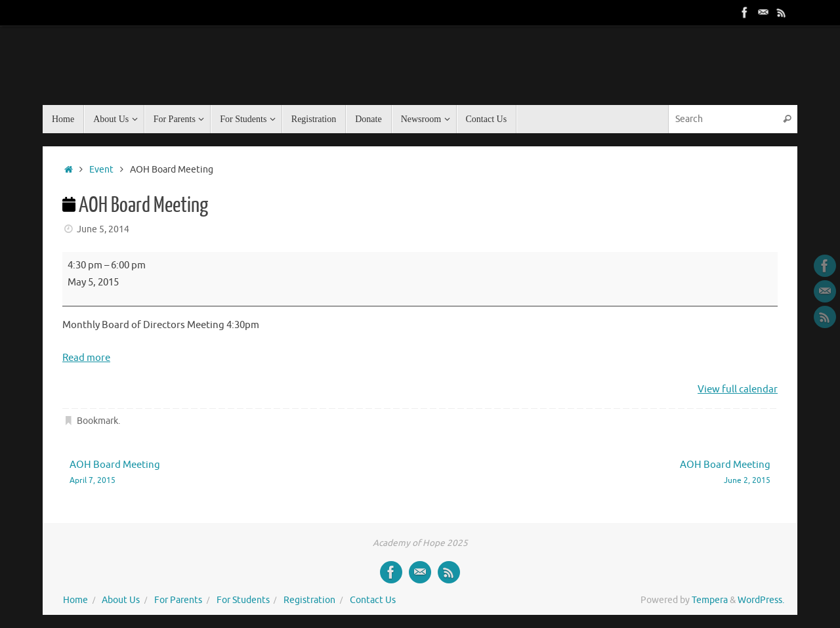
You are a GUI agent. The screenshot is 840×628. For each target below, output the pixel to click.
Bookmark (97, 421)
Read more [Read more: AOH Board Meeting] (86, 358)
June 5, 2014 (103, 229)
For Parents (178, 600)
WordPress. (761, 600)
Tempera (710, 600)
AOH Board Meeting (231, 473)
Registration (309, 600)
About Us (121, 600)
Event (101, 170)
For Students (243, 600)
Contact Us (373, 600)
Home (75, 600)
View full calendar (738, 389)
